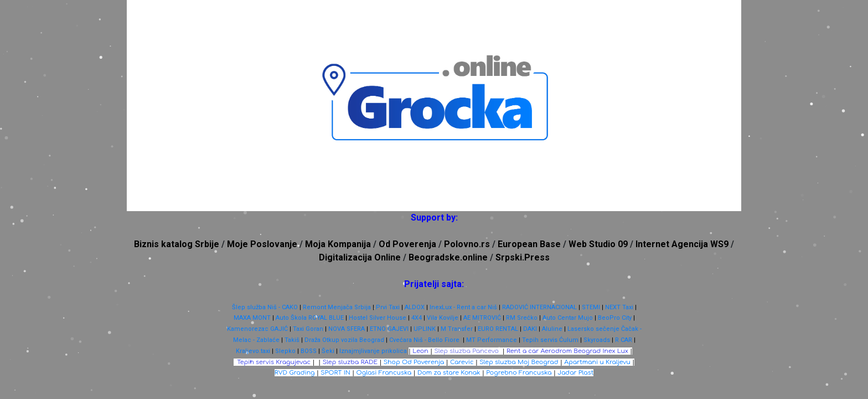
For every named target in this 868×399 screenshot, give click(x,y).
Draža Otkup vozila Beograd (344, 340)
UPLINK (425, 329)
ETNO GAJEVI (389, 329)
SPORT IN (335, 373)
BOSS (309, 351)
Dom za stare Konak (449, 373)
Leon (420, 351)
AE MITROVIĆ (482, 318)
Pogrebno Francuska (519, 373)
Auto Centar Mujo (568, 318)
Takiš (292, 340)
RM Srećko (522, 318)
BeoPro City (615, 318)
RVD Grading (295, 373)
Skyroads (597, 340)
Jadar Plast (575, 373)
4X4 (417, 318)
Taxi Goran (308, 329)
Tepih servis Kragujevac (274, 362)
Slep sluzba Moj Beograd (519, 362)
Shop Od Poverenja (414, 362)
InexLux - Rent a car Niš (463, 307)
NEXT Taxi (619, 307)
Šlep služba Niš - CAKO (265, 307)
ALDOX (415, 307)
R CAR (624, 340)
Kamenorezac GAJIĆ (257, 329)
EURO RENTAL (498, 329)
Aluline (552, 329)
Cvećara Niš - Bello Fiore (424, 340)
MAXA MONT (252, 318)
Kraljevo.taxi (253, 351)
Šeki (328, 351)
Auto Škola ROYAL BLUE (310, 318)
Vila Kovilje (443, 318)
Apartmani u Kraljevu (597, 362)
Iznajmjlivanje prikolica (373, 351)
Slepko (285, 351)
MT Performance (492, 340)
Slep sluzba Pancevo (466, 351)
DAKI (530, 329)
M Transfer (457, 329)
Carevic (462, 362)
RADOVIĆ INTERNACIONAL (539, 307)
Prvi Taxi (388, 307)
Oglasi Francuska (384, 373)
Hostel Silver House (378, 318)
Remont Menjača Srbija (337, 307)
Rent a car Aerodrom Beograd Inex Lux (567, 351)
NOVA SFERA (347, 329)
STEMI (591, 307)
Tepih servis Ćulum (550, 340)
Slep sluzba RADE (350, 362)
